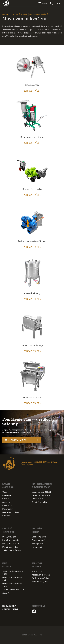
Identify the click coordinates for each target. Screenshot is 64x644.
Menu (44, 3)
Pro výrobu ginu (9, 537)
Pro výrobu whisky (11, 543)
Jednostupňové (39, 537)
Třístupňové (37, 543)
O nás (5, 492)
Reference (7, 495)
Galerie (5, 499)
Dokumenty (7, 509)
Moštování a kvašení (41, 575)
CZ (57, 3)
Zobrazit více (31, 91)
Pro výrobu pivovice (11, 540)
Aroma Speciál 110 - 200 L (14, 590)
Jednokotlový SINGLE (42, 492)
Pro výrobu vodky (10, 547)
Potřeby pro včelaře (41, 578)
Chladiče (6, 593)
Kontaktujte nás (16, 440)
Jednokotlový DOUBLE (42, 495)
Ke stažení (7, 505)
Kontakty (6, 516)
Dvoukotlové (38, 499)
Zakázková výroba (40, 582)
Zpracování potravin (19, 14)
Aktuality (6, 502)
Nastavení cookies (11, 512)
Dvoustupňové (38, 540)
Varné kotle (37, 571)
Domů (5, 14)
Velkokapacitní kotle (11, 550)
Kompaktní (37, 547)
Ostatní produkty (39, 502)
